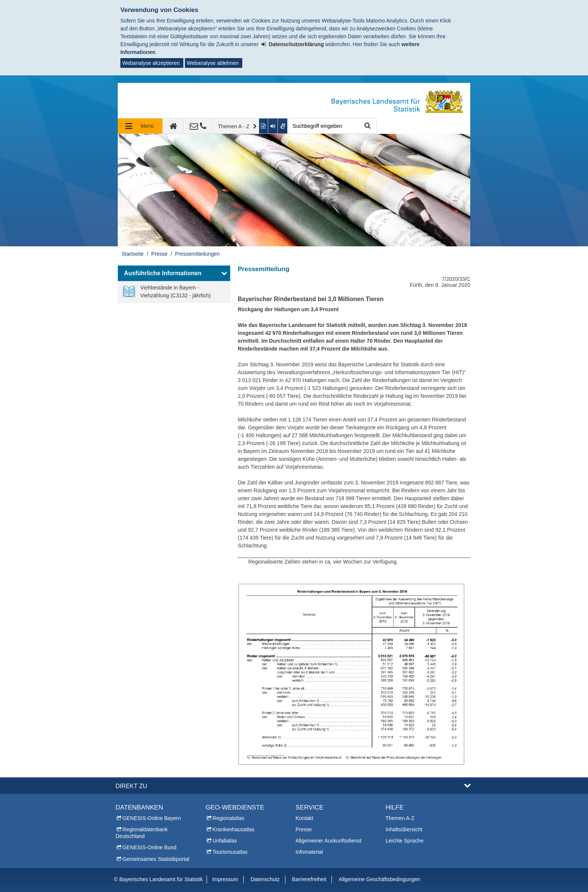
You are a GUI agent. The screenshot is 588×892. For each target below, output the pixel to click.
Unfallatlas (225, 841)
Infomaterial (309, 852)
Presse (159, 254)
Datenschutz (265, 879)
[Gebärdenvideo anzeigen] (283, 126)
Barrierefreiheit (309, 879)
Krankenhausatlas (234, 829)
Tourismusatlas (230, 852)
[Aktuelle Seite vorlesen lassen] (273, 126)
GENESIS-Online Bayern (152, 818)
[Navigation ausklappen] (140, 126)
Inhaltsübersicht (404, 829)
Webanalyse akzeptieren (151, 63)
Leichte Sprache (404, 841)
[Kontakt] (198, 126)
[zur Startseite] (173, 126)
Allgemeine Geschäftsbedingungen (379, 879)
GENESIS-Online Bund (150, 847)
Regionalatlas (229, 818)
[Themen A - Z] (236, 126)
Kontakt (304, 818)
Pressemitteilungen (197, 254)
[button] (174, 273)
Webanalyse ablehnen (213, 63)
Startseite (133, 254)
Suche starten (367, 126)
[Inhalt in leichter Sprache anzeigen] (264, 126)
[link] (174, 292)
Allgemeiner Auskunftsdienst (328, 841)
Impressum (225, 879)
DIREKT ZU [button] (131, 786)
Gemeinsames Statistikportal (156, 859)
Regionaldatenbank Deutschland (142, 833)
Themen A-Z (400, 818)
